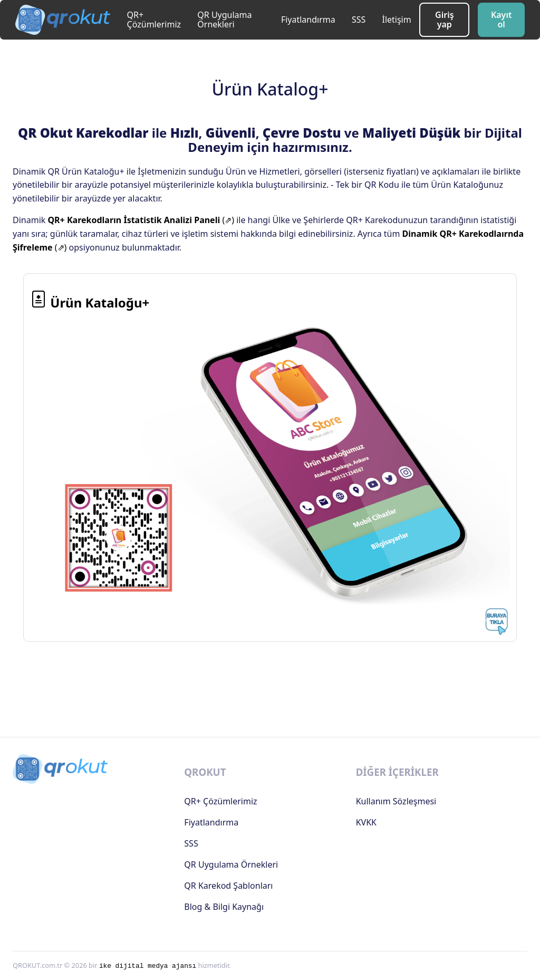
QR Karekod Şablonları (228, 886)
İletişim (396, 20)
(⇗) (141, 220)
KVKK (366, 822)
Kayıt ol (502, 20)
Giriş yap (445, 20)
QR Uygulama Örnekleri (224, 20)
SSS (359, 20)
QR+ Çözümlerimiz (154, 20)
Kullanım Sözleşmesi (396, 801)
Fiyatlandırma (308, 20)
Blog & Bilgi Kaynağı (224, 907)
